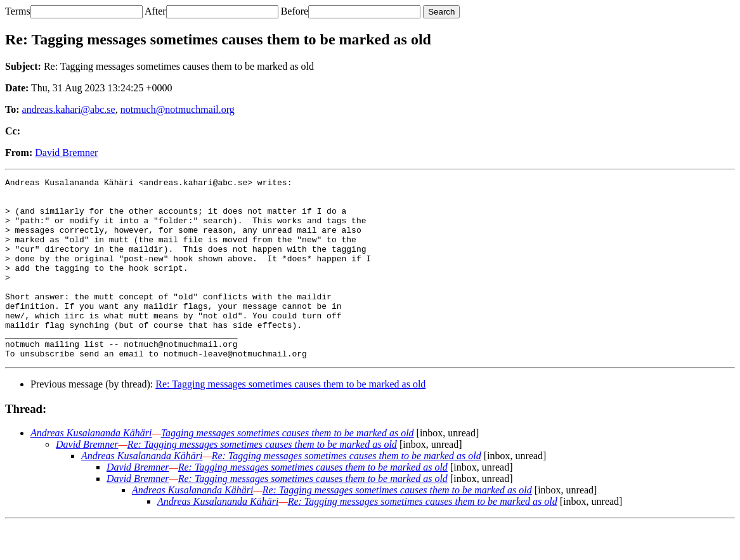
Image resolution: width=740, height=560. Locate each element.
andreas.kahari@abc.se (69, 109)
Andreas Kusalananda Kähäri (91, 469)
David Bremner (66, 153)
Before (295, 11)
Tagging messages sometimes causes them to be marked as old (288, 469)
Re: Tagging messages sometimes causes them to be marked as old (290, 420)
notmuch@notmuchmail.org (178, 109)
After (155, 11)
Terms (18, 11)
